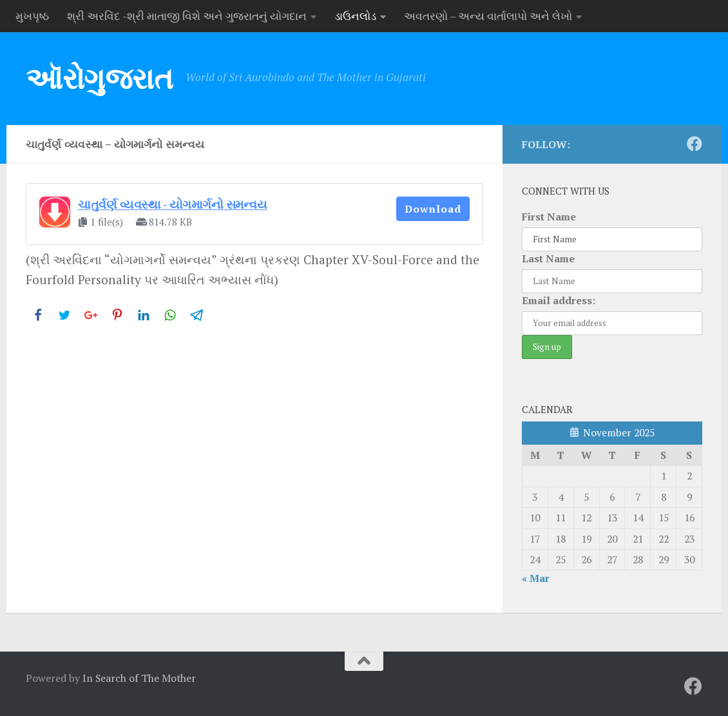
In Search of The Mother (139, 678)
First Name (549, 217)
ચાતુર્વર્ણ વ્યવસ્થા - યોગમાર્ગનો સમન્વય (172, 204)
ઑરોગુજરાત (99, 78)
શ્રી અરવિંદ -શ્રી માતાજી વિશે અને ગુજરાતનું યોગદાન (187, 16)
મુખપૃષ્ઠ (32, 16)
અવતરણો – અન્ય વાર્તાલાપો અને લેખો (488, 16)
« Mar (536, 578)
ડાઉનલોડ (355, 16)
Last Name (548, 258)
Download (433, 209)
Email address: (559, 300)
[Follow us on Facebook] (694, 144)
